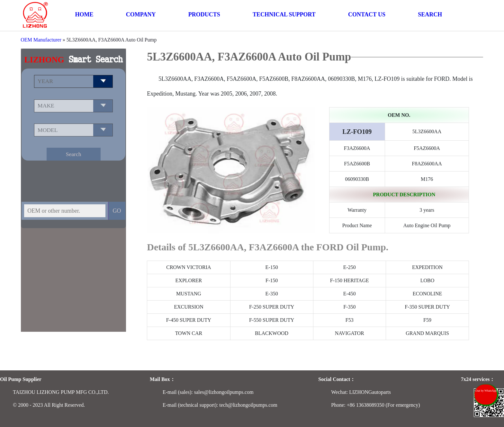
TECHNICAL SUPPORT (284, 14)
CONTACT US (367, 14)
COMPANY (141, 14)
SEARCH (430, 14)
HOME (84, 14)
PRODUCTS (204, 14)
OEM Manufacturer (41, 40)
